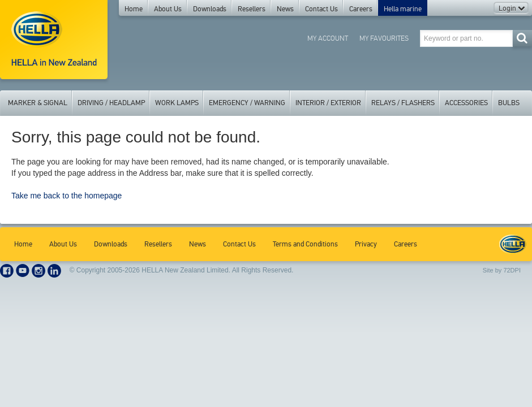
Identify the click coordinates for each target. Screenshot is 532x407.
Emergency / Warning (247, 103)
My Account (328, 38)
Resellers (252, 9)
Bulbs (509, 103)
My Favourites (384, 38)
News (285, 9)
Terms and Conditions (305, 244)
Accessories (466, 103)
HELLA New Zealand (513, 244)
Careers (361, 9)
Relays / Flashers (403, 103)
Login (512, 8)
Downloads (210, 9)
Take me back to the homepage (66, 196)
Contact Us (321, 9)
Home (134, 9)
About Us (168, 9)
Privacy (366, 244)
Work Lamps (177, 103)
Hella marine (403, 9)
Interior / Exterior (328, 103)
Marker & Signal (38, 103)
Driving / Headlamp (111, 103)
